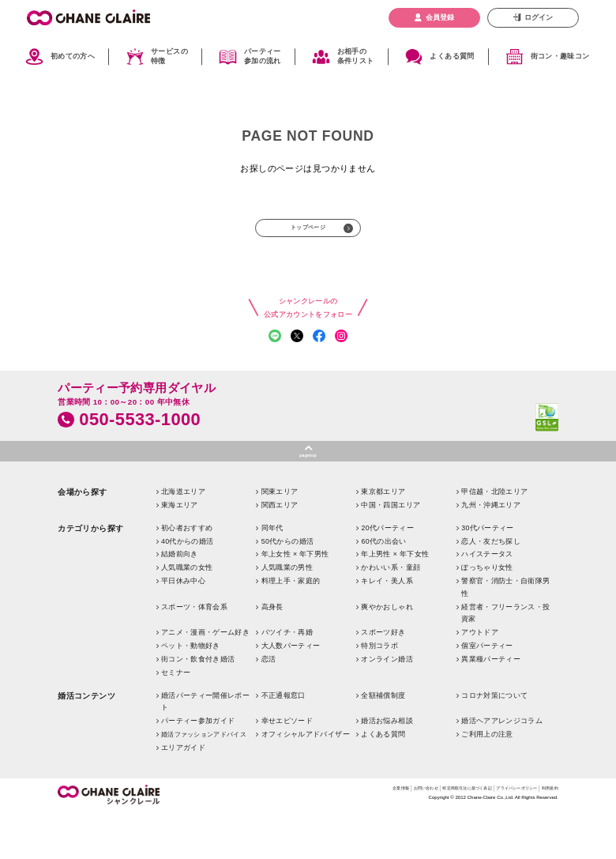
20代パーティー (387, 575)
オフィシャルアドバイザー (306, 781)
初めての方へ (73, 56)
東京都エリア (383, 538)
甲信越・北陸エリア (494, 538)
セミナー (176, 719)
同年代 (272, 575)
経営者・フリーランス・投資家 (505, 660)
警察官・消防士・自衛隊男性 (505, 634)
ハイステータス (487, 601)
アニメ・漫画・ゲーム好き (205, 679)
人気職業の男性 (287, 614)
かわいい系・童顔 (391, 614)
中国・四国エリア (391, 552)
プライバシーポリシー (492, 836)
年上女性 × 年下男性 (295, 601)
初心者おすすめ (187, 575)
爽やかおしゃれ (387, 654)
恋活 (269, 706)
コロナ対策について (494, 742)
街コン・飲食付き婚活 (198, 706)
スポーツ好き (383, 679)
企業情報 (308, 836)
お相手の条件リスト (356, 57)
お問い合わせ (347, 836)
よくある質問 (452, 56)
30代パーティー (488, 575)
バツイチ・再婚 (287, 679)
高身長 (272, 654)
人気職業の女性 (187, 614)
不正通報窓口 (284, 742)
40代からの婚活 (188, 588)
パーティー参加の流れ (263, 57)
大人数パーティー (291, 692)
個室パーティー (487, 692)
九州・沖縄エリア (491, 552)
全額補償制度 (383, 742)
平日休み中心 (183, 627)
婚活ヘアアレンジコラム (502, 767)
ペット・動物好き (191, 692)
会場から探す (83, 539)
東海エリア (180, 552)
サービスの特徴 (169, 57)
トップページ (308, 232)
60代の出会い (383, 588)
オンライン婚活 (387, 706)
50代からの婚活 (288, 588)
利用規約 (545, 836)
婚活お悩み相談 (387, 767)
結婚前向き (180, 601)
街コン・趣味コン (560, 56)
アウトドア (480, 679)
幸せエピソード (287, 767)
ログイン (539, 17)
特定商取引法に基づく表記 (414, 836)
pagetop (308, 499)
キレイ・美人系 (387, 627)
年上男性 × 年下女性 (395, 601)
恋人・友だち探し (491, 588)
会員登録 (440, 17)
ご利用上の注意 (487, 781)
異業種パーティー (491, 706)
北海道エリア (183, 538)
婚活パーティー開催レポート (205, 748)
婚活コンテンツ (86, 742)
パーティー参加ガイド (198, 767)
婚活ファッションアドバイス (204, 781)
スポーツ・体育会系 (194, 654)
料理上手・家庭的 (291, 627)
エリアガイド (183, 794)
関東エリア (280, 538)
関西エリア (280, 552)
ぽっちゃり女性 (487, 614)
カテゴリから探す (90, 575)
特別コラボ (379, 692)
